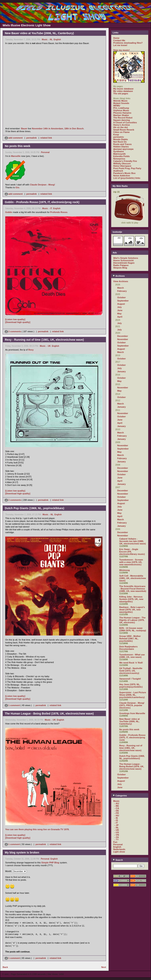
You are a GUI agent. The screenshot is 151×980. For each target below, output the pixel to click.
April (120, 317)
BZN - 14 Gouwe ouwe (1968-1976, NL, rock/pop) (133, 629)
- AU (117, 803)
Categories (120, 796)
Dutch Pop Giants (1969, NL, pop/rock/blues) (132, 757)
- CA (117, 808)
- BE (117, 806)
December (123, 336)
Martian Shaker (121, 115)
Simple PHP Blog (50, 863)
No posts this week (129, 729)
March (120, 288)
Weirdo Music (120, 101)
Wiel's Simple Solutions (126, 258)
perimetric (119, 137)
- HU (117, 815)
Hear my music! (121, 50)
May (119, 314)
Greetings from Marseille (132, 713)
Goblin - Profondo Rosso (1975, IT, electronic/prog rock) (132, 737)
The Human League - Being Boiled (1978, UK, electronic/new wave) (132, 766)
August (121, 304)
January (121, 371)
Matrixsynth (119, 154)
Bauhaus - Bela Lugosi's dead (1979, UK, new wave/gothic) (132, 610)
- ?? (116, 840)
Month (8, 871)
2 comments (13, 331)
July (119, 307)
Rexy (31, 350)
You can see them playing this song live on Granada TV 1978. (37, 829)
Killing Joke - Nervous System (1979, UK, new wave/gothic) (131, 599)
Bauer (24, 129)
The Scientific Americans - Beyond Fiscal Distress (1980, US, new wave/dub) (133, 589)
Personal (45, 152)
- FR (117, 813)
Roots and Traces (122, 144)
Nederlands (119, 849)
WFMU (117, 106)
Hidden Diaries (121, 147)
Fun (115, 842)
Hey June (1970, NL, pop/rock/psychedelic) (131, 686)
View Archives (121, 281)
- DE (117, 811)
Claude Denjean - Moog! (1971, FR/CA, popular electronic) (132, 705)
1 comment (13, 705)
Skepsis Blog (120, 268)
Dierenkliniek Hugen (124, 263)
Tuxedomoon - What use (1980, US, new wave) (132, 656)
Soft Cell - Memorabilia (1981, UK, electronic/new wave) (133, 578)
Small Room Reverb (124, 130)
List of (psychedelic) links (127, 178)
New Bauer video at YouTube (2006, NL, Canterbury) (129, 721)
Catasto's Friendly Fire (125, 161)
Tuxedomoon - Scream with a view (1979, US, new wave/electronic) (131, 562)
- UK (49, 346)
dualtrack (118, 171)
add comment (14, 138)
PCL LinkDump (121, 108)
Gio (17, 187)
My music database (123, 89)
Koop (116, 135)
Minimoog (124, 570)
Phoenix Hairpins (122, 113)
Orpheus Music (121, 110)
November (123, 339)
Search (118, 860)
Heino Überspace (122, 166)
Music (45, 40)
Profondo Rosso (59, 212)
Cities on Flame (121, 132)
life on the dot (120, 127)
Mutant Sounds (121, 103)
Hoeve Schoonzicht (123, 260)
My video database (123, 91)
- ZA (117, 837)
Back (5, 967)
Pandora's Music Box (124, 173)
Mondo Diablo (121, 139)
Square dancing (122, 120)
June (120, 310)
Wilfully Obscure (122, 164)
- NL (51, 40)
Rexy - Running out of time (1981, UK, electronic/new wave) (131, 748)
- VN (117, 835)
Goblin (9, 212)
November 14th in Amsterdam (47, 129)
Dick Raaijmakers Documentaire (128, 648)
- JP (116, 825)
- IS (116, 820)
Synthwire (119, 151)
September (123, 301)
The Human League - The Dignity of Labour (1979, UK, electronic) (132, 620)
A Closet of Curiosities (125, 122)
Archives (119, 276)
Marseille (16, 156)
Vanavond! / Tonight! (130, 679)
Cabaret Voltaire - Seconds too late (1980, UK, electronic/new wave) (133, 541)
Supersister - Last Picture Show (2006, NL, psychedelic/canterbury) (133, 695)
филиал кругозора (123, 149)
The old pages (121, 94)
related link (46, 138)
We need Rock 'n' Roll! (131, 663)
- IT (51, 208)
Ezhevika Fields (121, 156)
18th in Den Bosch (74, 129)
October (121, 297)
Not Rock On (120, 142)
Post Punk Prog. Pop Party (127, 168)
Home (116, 38)
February (122, 291)
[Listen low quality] (15, 319)
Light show (119, 852)
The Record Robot (123, 118)
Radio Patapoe (121, 265)
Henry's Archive (122, 125)
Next (104, 967)
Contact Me (119, 40)
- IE (116, 818)
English (57, 40)
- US (117, 832)
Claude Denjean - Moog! (42, 185)
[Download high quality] (18, 322)
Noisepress (119, 159)
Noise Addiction (122, 176)
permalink (32, 138)
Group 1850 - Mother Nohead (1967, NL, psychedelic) (130, 639)
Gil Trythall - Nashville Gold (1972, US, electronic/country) (131, 671)
